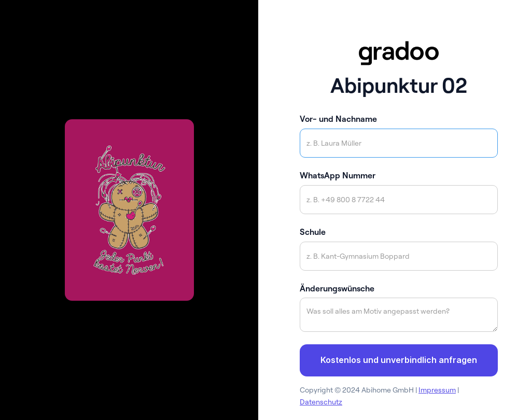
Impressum (437, 390)
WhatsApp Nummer (338, 175)
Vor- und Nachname (338, 119)
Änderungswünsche (337, 288)
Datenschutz (321, 402)
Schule (313, 232)
